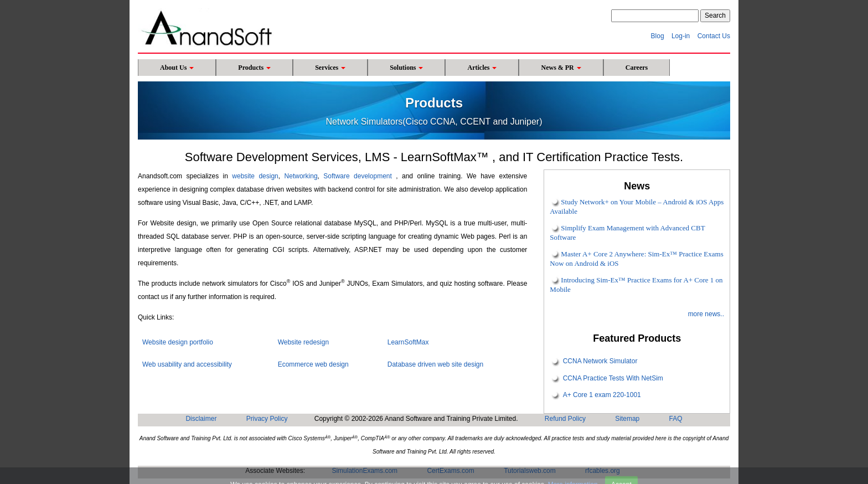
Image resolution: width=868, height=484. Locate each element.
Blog (658, 36)
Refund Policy (565, 419)
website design (255, 176)
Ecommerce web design (313, 364)
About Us (177, 68)
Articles (482, 68)
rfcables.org (603, 471)
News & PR (561, 68)
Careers (637, 68)
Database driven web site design (435, 364)
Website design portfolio (178, 342)
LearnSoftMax (408, 342)
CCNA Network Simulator (600, 362)
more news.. (706, 314)
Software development (357, 176)
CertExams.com (450, 471)
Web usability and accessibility (187, 364)
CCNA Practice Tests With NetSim (613, 378)
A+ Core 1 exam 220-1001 (602, 395)
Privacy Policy (267, 419)
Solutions (406, 68)
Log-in (681, 36)
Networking (301, 176)
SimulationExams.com (365, 471)
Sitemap (627, 419)
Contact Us (714, 36)
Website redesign (304, 342)
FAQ (676, 419)
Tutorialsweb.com (530, 471)
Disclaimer (201, 419)
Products (254, 68)
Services (330, 68)
